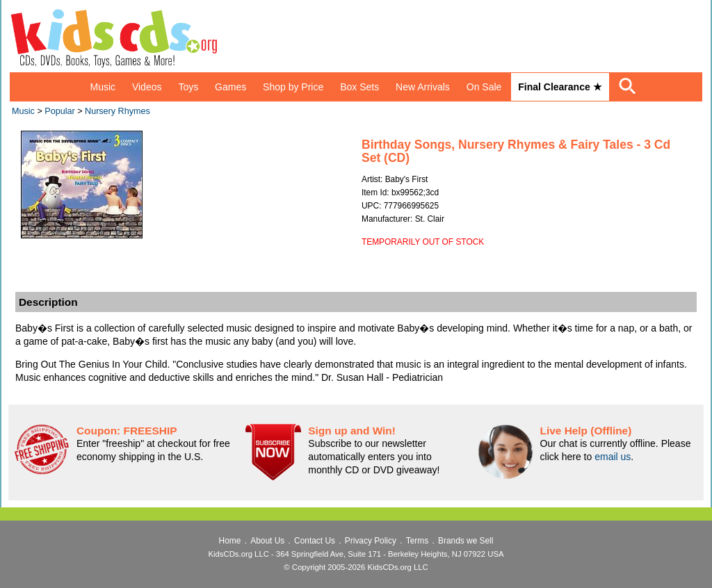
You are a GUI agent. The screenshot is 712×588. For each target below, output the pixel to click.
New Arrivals (423, 87)
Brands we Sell (466, 541)
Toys (188, 87)
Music (103, 87)
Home (230, 541)
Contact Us (315, 541)
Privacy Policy (371, 541)
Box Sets (359, 87)
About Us (267, 541)
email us (613, 457)
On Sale (484, 87)
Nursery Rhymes (118, 111)
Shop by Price (293, 87)
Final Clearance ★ (560, 87)
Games (230, 87)
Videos (147, 87)
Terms (417, 541)
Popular (59, 111)
